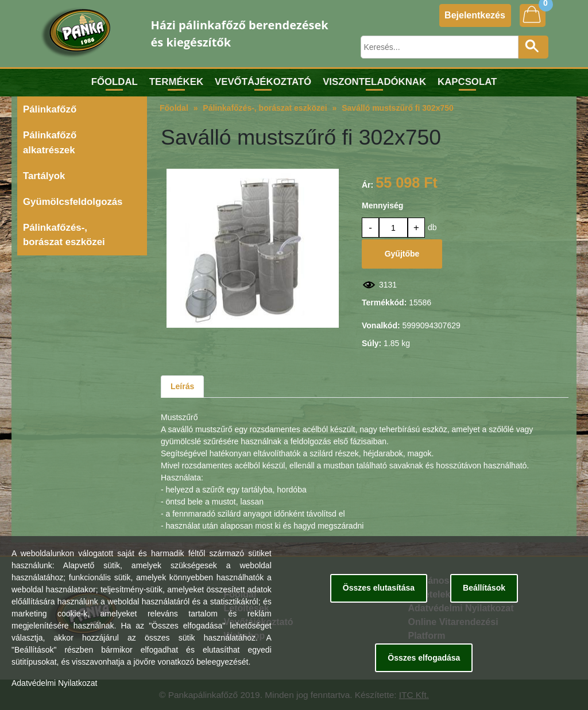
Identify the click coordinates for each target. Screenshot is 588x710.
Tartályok (44, 176)
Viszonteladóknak (374, 82)
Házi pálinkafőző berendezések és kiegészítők (240, 34)
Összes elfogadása (424, 658)
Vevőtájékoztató (263, 82)
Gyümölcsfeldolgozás (73, 202)
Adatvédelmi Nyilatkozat (54, 683)
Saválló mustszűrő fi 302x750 (398, 108)
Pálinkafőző (50, 109)
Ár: (367, 185)
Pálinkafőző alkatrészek (50, 142)
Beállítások (484, 588)
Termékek (176, 82)
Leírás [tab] (182, 386)
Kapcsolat (467, 82)
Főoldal (115, 82)
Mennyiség (382, 205)
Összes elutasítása (379, 588)
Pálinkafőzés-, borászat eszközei (64, 235)
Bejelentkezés (475, 15)
